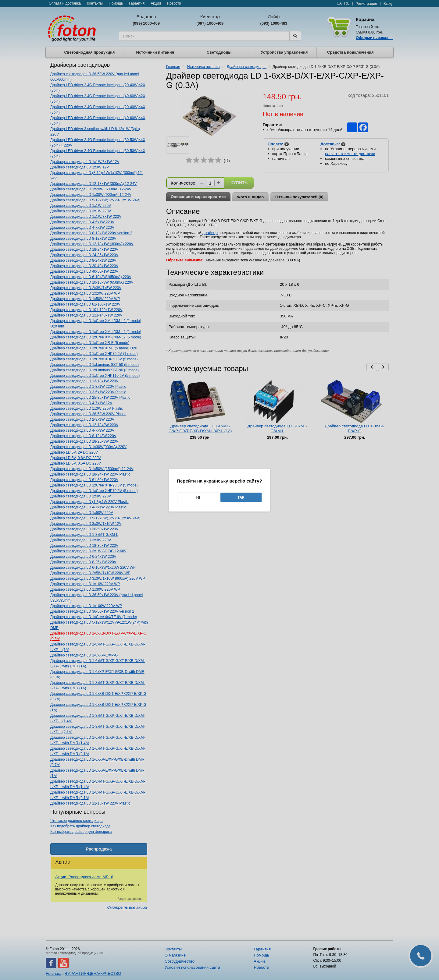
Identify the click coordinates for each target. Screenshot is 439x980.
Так (241, 497)
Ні (198, 497)
